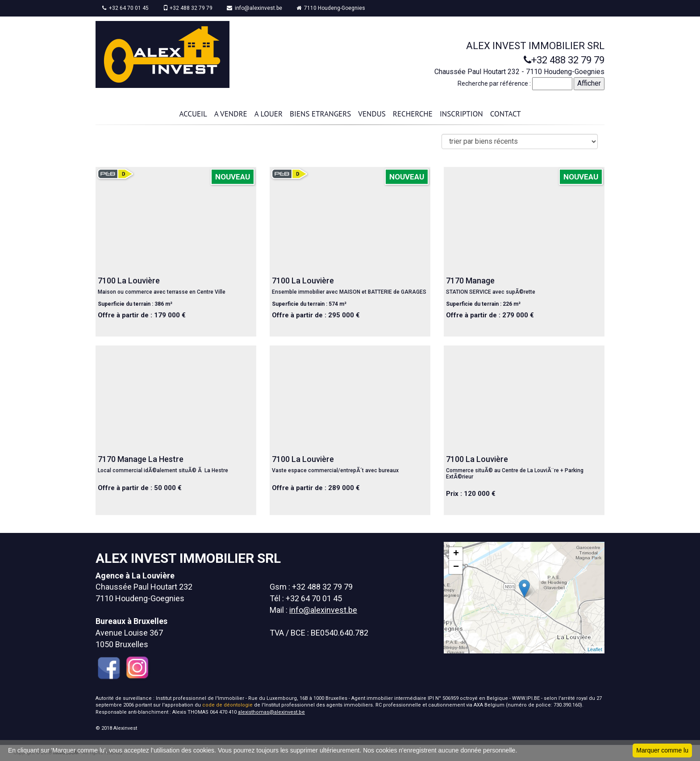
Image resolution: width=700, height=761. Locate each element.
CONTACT (506, 114)
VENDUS (372, 114)
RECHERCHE (413, 114)
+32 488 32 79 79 (188, 8)
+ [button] (456, 554)
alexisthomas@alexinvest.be (271, 712)
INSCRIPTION (461, 114)
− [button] (456, 567)
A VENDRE (231, 114)
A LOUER (269, 114)
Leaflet (595, 649)
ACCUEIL (193, 114)
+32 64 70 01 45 (125, 8)
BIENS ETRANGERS (320, 114)
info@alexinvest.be (254, 8)
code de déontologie (227, 705)
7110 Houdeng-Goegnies (331, 8)
